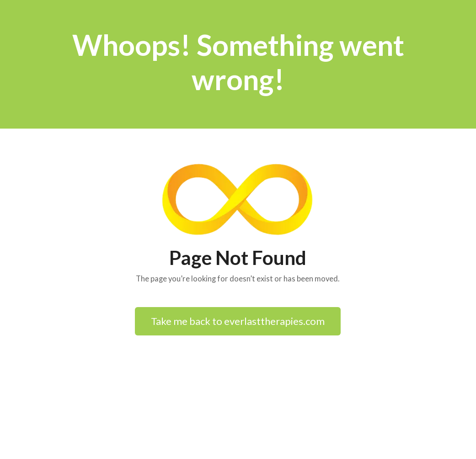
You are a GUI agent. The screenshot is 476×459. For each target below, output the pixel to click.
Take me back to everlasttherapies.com (238, 321)
